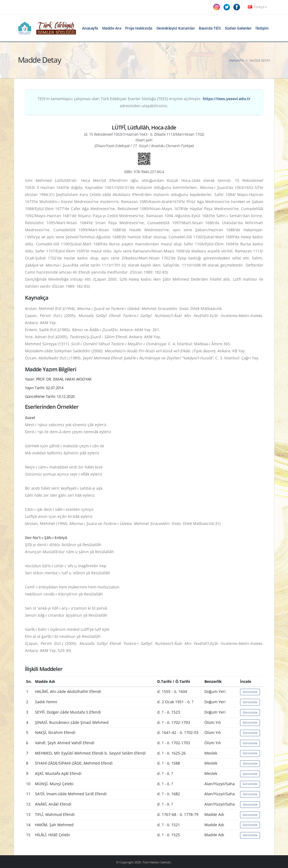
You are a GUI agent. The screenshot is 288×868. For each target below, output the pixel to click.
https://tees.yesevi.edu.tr (227, 99)
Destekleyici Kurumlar (176, 28)
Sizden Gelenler (238, 28)
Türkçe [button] (257, 7)
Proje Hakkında (139, 28)
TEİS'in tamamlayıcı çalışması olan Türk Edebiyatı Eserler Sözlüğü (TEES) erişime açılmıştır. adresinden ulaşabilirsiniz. (144, 102)
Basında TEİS (210, 28)
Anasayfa (90, 28)
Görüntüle (250, 692)
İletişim (262, 28)
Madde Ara (112, 28)
